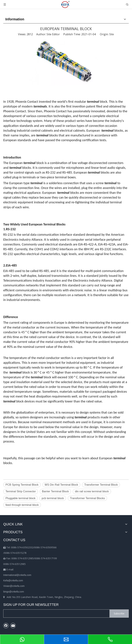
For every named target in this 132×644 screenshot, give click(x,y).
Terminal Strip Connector (21, 491)
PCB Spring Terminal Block (22, 485)
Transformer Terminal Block (101, 485)
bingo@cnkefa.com (14, 592)
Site (112, 34)
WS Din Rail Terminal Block (61, 485)
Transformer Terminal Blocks (87, 498)
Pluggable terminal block (20, 498)
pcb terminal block (53, 498)
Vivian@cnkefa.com (14, 586)
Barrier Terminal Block (55, 491)
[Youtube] (13, 626)
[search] (56, 614)
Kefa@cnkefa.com (13, 580)
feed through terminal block (22, 505)
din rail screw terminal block (92, 491)
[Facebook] (6, 626)
